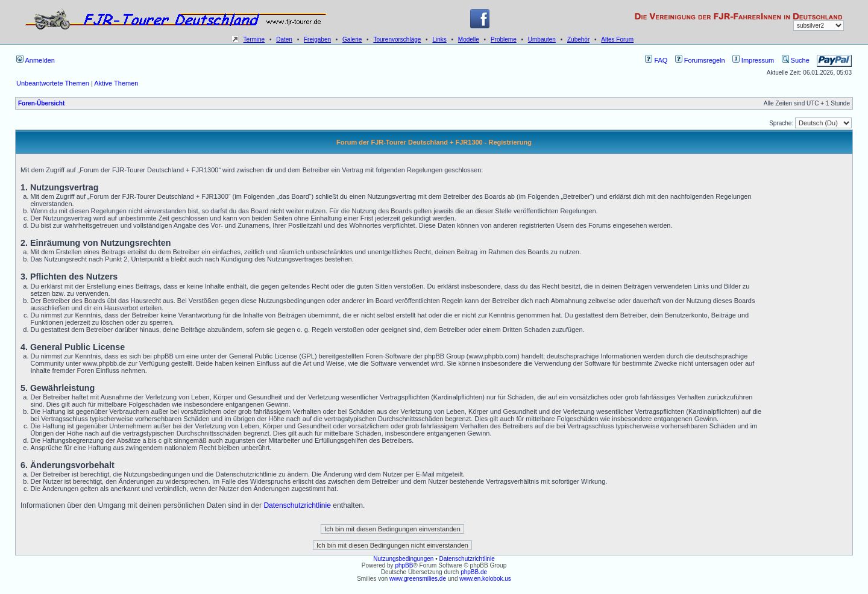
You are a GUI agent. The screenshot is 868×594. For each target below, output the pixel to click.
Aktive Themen (116, 83)
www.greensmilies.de (418, 579)
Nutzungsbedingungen (403, 559)
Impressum (753, 60)
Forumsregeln (700, 60)
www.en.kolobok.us (485, 579)
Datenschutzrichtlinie (297, 505)
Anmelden (36, 60)
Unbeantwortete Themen (53, 83)
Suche (796, 60)
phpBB (404, 565)
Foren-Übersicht (41, 103)
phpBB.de (474, 572)
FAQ (656, 60)
